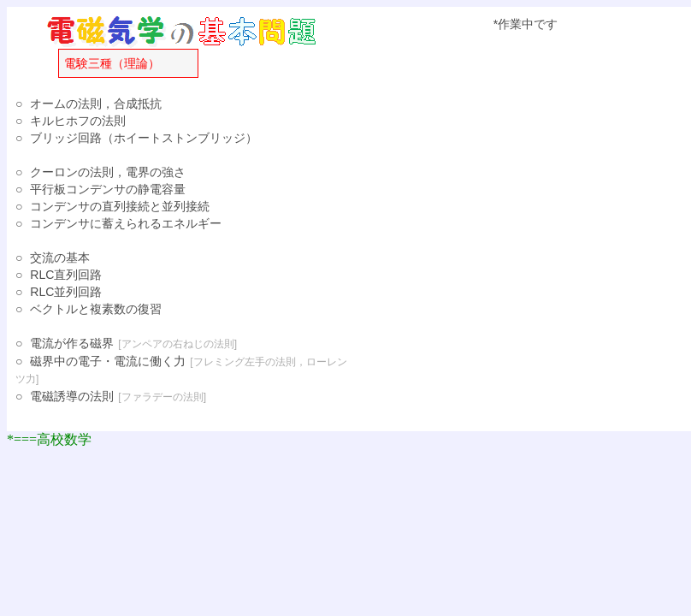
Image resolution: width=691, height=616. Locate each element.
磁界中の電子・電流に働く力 (108, 361)
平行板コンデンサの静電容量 (108, 189)
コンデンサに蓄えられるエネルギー (126, 223)
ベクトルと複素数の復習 (96, 309)
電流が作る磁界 (72, 343)
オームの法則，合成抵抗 (96, 104)
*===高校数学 (49, 439)
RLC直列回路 (66, 275)
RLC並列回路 (66, 292)
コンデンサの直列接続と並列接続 (120, 206)
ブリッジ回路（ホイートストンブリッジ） (144, 138)
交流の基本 (60, 258)
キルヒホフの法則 (78, 121)
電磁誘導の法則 (72, 396)
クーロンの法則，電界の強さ (108, 172)
